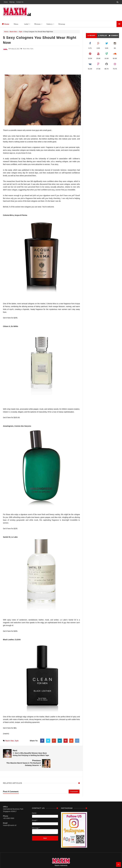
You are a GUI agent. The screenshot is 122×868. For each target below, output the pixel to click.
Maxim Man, (26, 49)
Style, (32, 49)
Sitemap (12, 2)
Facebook (74, 781)
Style (21, 32)
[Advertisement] (41, 64)
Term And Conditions (73, 858)
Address (84, 858)
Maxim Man (13, 32)
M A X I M (67, 862)
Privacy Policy (61, 858)
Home (6, 2)
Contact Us (20, 2)
